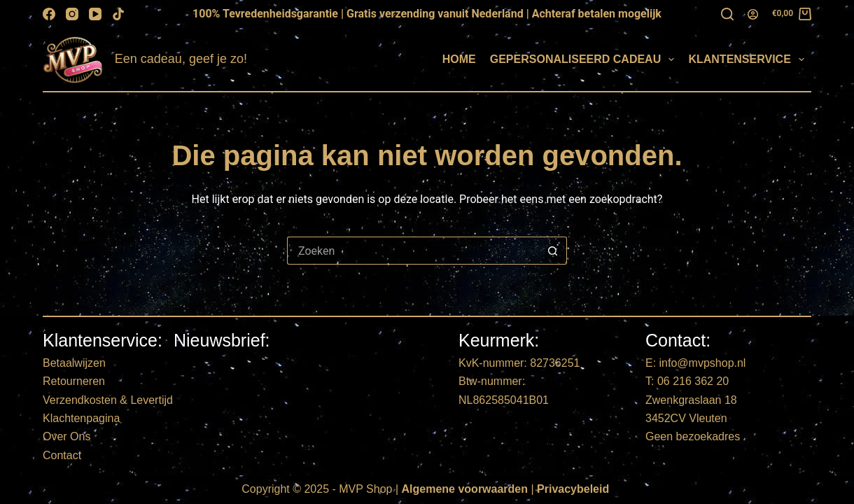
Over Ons (66, 436)
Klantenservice (749, 59)
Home (459, 59)
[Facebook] (49, 14)
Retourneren (74, 381)
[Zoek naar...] (413, 251)
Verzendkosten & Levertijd (108, 400)
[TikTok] (118, 14)
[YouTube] (95, 14)
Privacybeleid (573, 489)
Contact (62, 455)
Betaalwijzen (74, 363)
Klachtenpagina (81, 418)
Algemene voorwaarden (465, 489)
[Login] (753, 14)
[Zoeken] (727, 14)
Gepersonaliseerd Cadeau (585, 59)
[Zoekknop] (553, 251)
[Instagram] (72, 14)
